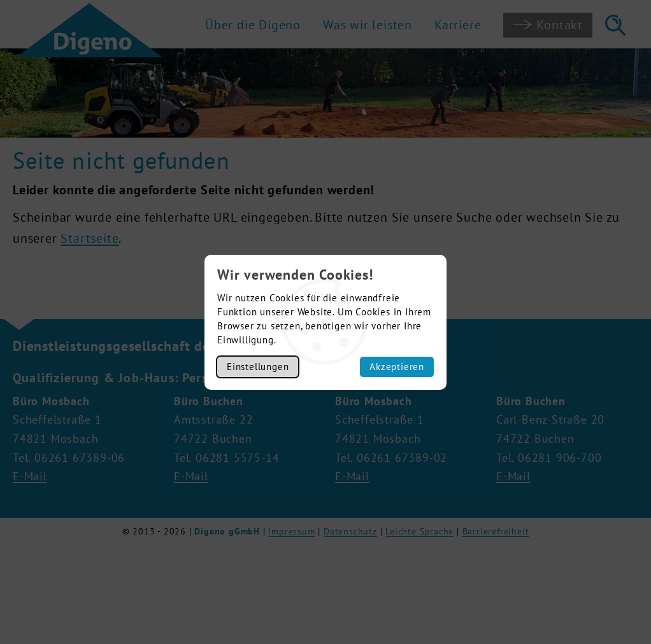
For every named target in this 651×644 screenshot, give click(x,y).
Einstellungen (258, 367)
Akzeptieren (397, 367)
